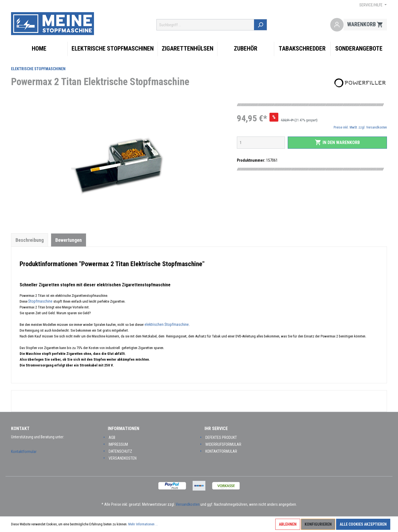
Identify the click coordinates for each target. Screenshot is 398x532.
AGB (112, 437)
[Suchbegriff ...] (206, 25)
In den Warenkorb (337, 142)
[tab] (30, 240)
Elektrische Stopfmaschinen (38, 69)
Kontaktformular (24, 452)
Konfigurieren (318, 524)
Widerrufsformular (223, 444)
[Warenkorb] (365, 25)
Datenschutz (120, 451)
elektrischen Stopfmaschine (167, 324)
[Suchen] (261, 25)
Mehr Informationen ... (143, 524)
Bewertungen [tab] (69, 240)
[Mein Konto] (337, 25)
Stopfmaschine (41, 301)
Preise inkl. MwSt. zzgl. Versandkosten (360, 127)
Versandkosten (123, 458)
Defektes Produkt (221, 437)
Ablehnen (288, 524)
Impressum (118, 444)
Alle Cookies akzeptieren (363, 524)
